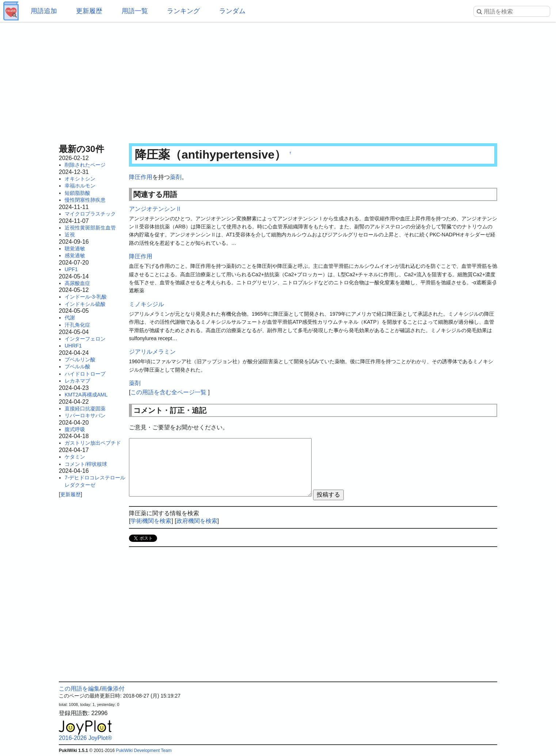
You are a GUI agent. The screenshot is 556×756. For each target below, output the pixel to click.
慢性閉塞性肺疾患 (85, 200)
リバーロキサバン (85, 415)
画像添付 (113, 689)
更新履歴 (89, 11)
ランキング (183, 11)
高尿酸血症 (77, 283)
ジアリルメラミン (152, 352)
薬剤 (176, 177)
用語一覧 (135, 11)
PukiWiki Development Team (144, 751)
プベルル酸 (77, 366)
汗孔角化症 (77, 325)
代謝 (70, 318)
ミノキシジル (146, 304)
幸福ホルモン (80, 186)
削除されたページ (85, 165)
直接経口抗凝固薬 (85, 409)
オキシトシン (80, 179)
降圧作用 (141, 177)
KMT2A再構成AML (86, 395)
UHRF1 (73, 346)
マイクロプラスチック (90, 214)
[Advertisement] (278, 80)
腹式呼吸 (75, 429)
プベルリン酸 (80, 360)
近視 (70, 235)
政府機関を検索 (197, 521)
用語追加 (44, 11)
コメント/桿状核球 (86, 464)
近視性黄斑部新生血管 (90, 228)
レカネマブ (77, 381)
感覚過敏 (75, 255)
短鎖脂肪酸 (77, 193)
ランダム (232, 11)
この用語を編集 (79, 689)
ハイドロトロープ (85, 374)
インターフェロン (85, 339)
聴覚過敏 (75, 248)
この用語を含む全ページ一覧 (168, 392)
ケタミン (75, 457)
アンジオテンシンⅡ (155, 209)
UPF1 (71, 269)
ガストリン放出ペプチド (93, 443)
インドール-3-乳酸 (86, 297)
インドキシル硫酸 (85, 304)
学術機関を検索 (151, 521)
